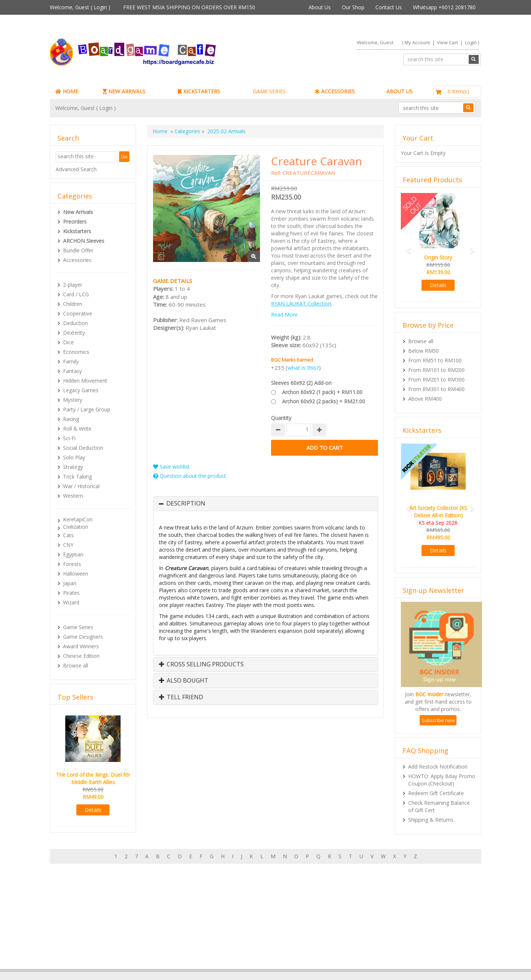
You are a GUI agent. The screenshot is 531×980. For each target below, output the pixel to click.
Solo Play (74, 457)
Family (71, 361)
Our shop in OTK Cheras (241, 921)
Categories (187, 131)
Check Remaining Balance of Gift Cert (439, 806)
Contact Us (389, 7)
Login (100, 7)
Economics (76, 352)
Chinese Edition (81, 656)
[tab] (265, 504)
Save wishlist (171, 467)
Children (73, 304)
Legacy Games (81, 390)
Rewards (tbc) (81, 936)
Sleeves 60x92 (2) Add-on (301, 383)
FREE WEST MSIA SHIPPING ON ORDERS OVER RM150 (189, 7)
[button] (61, 768)
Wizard (71, 602)
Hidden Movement (85, 381)
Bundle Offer (78, 250)
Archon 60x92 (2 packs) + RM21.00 (324, 401)
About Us (320, 7)
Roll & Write (77, 429)
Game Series (78, 627)
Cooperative (78, 313)
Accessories (77, 260)
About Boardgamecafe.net (244, 913)
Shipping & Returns (431, 820)
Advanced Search (76, 169)
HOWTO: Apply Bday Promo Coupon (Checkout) (442, 780)
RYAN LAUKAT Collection (301, 303)
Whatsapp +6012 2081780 (444, 7)
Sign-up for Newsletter (377, 913)
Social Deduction (83, 448)
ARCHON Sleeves (84, 241)
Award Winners (81, 646)
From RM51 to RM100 (435, 360)
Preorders (75, 222)
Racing (71, 419)
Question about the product (190, 476)
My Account (417, 42)
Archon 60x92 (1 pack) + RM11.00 (322, 392)
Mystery (73, 400)
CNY (68, 545)
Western (73, 496)
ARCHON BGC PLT (135, 965)
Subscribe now (438, 720)
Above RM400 (425, 399)
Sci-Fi (69, 438)
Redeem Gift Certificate (436, 793)
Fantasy (72, 371)
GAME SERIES (269, 91)
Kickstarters (77, 231)
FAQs (71, 943)
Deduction (75, 323)
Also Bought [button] (184, 681)
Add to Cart (324, 448)
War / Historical (81, 486)
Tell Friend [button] (181, 697)
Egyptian (73, 554)
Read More (284, 315)
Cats (68, 535)
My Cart (74, 921)
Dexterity (74, 333)
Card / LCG (76, 294)
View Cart (447, 42)
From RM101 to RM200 (436, 370)
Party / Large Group (87, 409)
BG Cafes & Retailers (237, 943)
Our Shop (353, 7)
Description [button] (186, 504)
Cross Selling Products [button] (201, 665)
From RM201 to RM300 (436, 379)
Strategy (73, 467)
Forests (72, 564)
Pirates (71, 593)
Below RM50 (424, 351)
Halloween (76, 574)
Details (93, 810)
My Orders (77, 928)
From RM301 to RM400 (436, 389)
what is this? (303, 367)
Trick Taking (77, 477)
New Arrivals (78, 212)
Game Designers (83, 637)
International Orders (236, 936)
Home (160, 131)
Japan (70, 583)
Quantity (281, 418)
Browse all (76, 665)
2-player (73, 285)
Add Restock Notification (438, 767)
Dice (68, 342)
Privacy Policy (228, 950)
